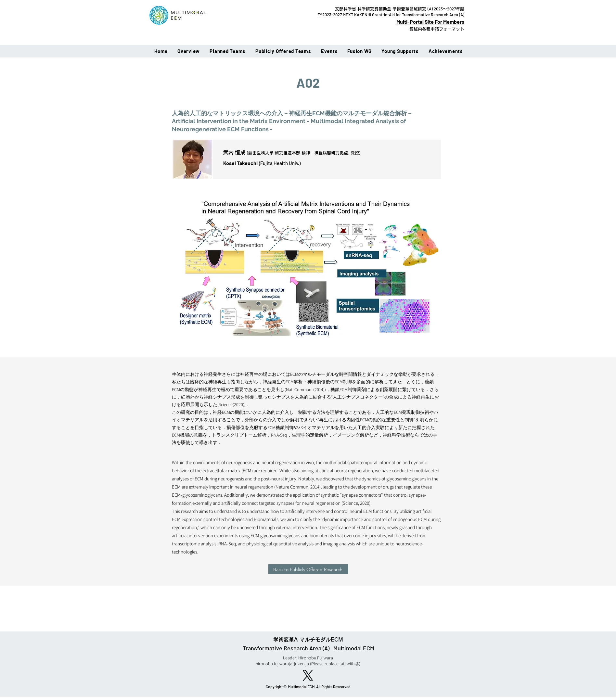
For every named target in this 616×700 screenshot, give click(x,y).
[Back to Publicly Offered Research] (308, 569)
